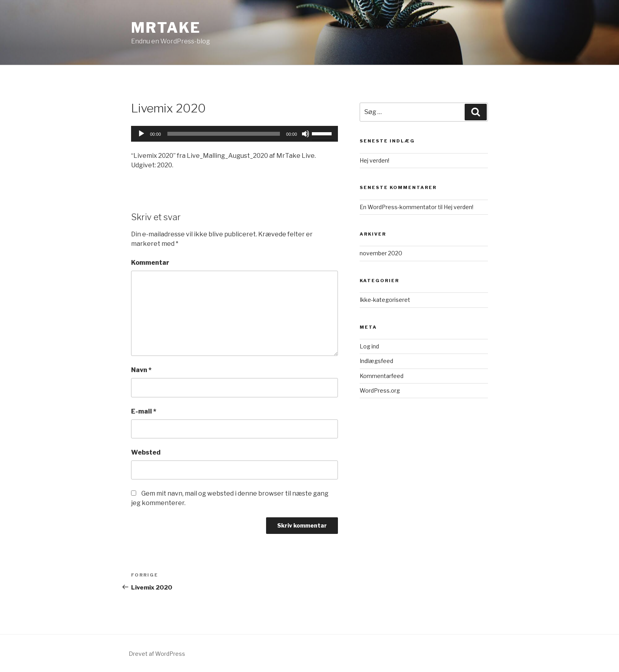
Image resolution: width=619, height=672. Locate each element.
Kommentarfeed (382, 376)
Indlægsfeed (376, 361)
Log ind (369, 346)
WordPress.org (380, 390)
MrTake (166, 28)
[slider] (224, 134)
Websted (146, 452)
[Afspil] (141, 134)
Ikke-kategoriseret (385, 300)
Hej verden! (374, 160)
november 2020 (381, 253)
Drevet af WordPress (157, 654)
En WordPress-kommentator (398, 207)
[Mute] (306, 134)
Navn (141, 370)
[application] (234, 134)
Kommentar (150, 263)
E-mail (144, 411)
